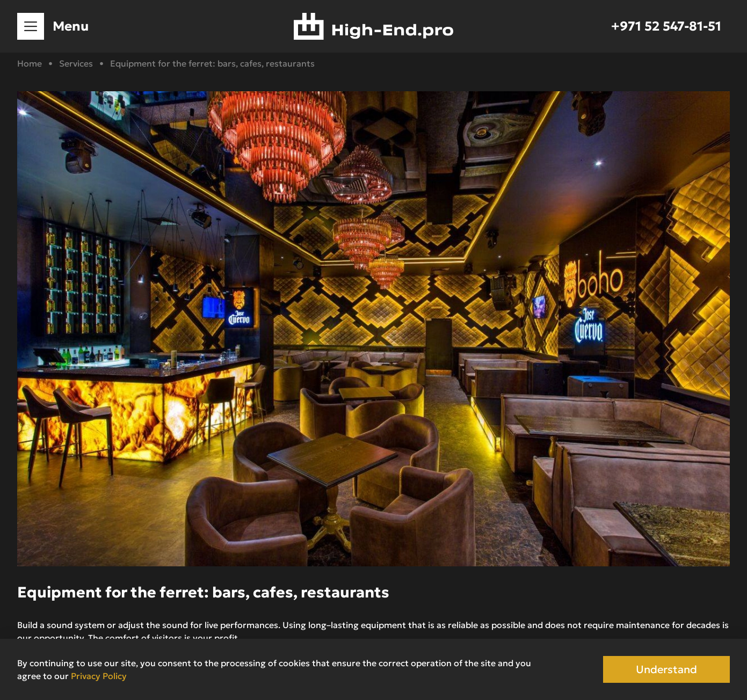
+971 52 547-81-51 (666, 26)
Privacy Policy (99, 676)
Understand (666, 669)
